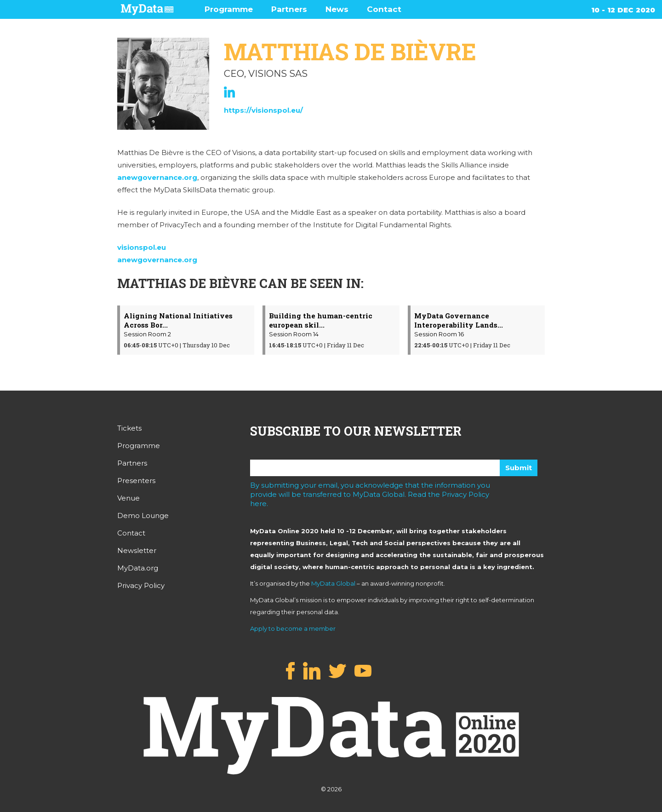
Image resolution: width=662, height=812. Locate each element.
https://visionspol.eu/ (263, 110)
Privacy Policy (141, 585)
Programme (229, 9)
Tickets (129, 428)
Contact (384, 9)
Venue (128, 498)
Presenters (136, 481)
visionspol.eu (142, 247)
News (337, 9)
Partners (289, 9)
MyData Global (333, 583)
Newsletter (137, 550)
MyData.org (138, 568)
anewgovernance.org (157, 177)
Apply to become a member (293, 628)
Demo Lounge (143, 515)
